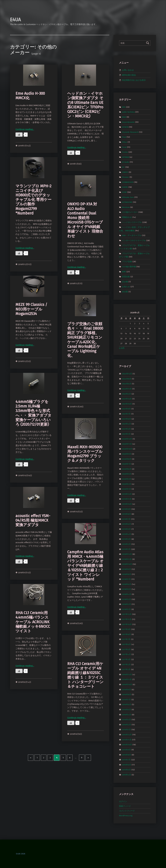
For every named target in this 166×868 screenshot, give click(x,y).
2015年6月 (127, 765)
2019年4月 (127, 534)
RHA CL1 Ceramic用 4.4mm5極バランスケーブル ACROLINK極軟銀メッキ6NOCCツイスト (33, 622)
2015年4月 (127, 775)
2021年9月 (126, 409)
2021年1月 (126, 434)
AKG (124, 107)
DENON (125, 127)
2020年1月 (127, 489)
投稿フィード (125, 806)
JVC (123, 167)
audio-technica (128, 112)
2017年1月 (126, 669)
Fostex (125, 152)
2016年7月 (126, 700)
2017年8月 (126, 634)
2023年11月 (127, 389)
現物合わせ (127, 217)
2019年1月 (126, 549)
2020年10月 (127, 449)
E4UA (15, 20)
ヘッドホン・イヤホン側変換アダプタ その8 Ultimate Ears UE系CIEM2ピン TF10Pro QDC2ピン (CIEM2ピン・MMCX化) (85, 105)
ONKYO (125, 172)
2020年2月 (127, 484)
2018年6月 (127, 584)
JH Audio (126, 162)
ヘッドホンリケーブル (132, 222)
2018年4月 (127, 594)
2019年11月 (127, 499)
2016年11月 (127, 679)
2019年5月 (126, 529)
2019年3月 (126, 539)
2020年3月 (127, 479)
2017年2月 (126, 664)
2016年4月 (127, 715)
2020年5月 (127, 474)
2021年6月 (127, 419)
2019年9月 (126, 509)
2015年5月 (126, 770)
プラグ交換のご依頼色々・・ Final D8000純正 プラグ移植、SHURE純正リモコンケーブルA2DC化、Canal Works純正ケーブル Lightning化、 (85, 340)
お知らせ (126, 287)
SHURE (125, 187)
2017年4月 (126, 654)
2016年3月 (127, 720)
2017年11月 (127, 619)
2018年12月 (127, 554)
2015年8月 (127, 755)
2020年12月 (127, 439)
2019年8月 (127, 514)
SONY (124, 192)
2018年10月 (127, 564)
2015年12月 (127, 735)
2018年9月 (127, 569)
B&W (124, 117)
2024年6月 (127, 384)
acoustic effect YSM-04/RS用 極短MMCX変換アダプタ (33, 520)
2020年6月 (127, 469)
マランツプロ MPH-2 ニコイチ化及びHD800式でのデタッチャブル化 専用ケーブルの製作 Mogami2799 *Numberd (33, 200)
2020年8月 (127, 459)
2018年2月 (127, 604)
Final (124, 137)
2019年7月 (126, 519)
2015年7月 (126, 760)
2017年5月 (126, 649)
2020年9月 (127, 454)
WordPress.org (126, 816)
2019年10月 (127, 504)
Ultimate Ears (128, 197)
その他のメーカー (130, 212)
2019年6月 (127, 524)
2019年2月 (126, 544)
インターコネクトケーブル (134, 240)
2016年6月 (127, 705)
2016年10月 (127, 685)
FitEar (125, 142)
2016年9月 (127, 689)
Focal (124, 147)
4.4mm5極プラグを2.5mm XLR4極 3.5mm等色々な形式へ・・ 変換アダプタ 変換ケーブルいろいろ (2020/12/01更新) (33, 413)
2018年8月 (127, 574)
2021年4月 (127, 424)
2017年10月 (127, 624)
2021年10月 (127, 404)
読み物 (125, 282)
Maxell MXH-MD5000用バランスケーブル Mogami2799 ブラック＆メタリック (85, 454)
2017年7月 (126, 639)
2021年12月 (127, 399)
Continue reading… (25, 129)
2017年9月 (126, 629)
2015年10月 (127, 745)
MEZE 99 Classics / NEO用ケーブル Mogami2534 (31, 309)
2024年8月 (127, 379)
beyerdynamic (128, 122)
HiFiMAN (126, 157)
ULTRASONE (127, 202)
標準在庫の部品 (129, 75)
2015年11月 (127, 740)
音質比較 (126, 277)
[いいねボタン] (19, 135)
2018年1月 (126, 609)
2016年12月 (127, 674)
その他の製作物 (129, 267)
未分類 (125, 292)
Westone (126, 207)
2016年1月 (126, 730)
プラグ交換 (127, 262)
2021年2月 (126, 429)
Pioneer (126, 177)
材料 (124, 272)
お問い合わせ (128, 70)
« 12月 (122, 348)
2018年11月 (127, 559)
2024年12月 (127, 374)
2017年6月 (126, 644)
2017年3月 (126, 659)
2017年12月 (127, 614)
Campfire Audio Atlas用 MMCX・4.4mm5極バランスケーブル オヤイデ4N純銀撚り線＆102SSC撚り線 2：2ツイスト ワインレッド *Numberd (85, 566)
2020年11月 (127, 444)
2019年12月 (127, 494)
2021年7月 (126, 414)
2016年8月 (127, 695)
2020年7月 (127, 464)
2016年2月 (127, 725)
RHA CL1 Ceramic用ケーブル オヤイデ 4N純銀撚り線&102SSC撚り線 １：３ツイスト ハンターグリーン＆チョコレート (85, 675)
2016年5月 (127, 710)
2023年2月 (127, 394)
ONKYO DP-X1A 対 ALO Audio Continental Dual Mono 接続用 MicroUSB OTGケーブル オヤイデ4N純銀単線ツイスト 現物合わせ (85, 220)
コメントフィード (127, 811)
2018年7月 (126, 579)
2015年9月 (126, 750)
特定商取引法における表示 (134, 80)
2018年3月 (127, 599)
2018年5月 (127, 589)
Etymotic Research (130, 132)
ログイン (123, 801)
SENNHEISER (128, 182)
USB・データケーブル (132, 235)
